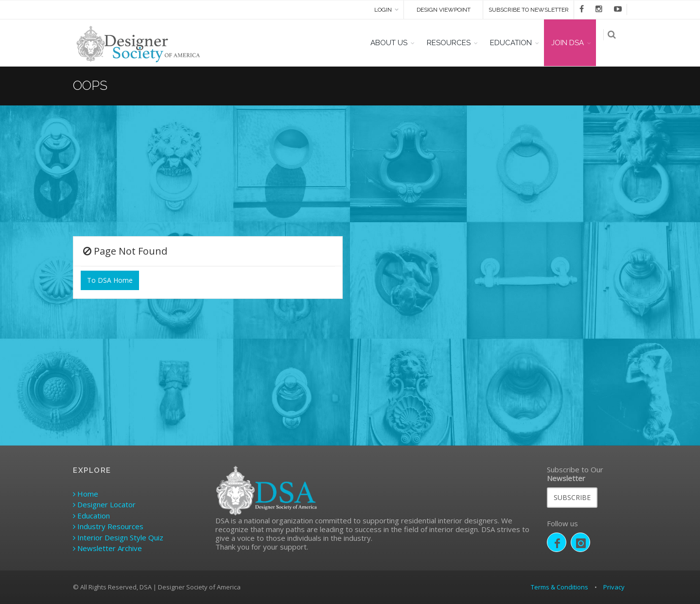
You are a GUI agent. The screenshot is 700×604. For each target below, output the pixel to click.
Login (383, 10)
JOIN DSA (573, 43)
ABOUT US (395, 43)
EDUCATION (517, 43)
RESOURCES (455, 43)
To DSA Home (110, 280)
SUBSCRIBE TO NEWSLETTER (529, 10)
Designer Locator (104, 504)
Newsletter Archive (107, 548)
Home (86, 494)
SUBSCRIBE (572, 497)
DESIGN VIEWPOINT (444, 10)
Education (91, 516)
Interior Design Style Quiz (118, 537)
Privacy (614, 587)
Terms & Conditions (560, 587)
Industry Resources (108, 526)
